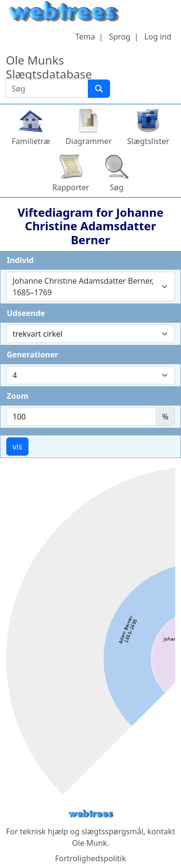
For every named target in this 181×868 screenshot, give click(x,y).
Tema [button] (85, 37)
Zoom (18, 396)
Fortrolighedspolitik (90, 858)
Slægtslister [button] (148, 141)
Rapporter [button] (70, 187)
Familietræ (31, 141)
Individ (20, 260)
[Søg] (99, 89)
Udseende (26, 313)
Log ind (158, 37)
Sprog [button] (120, 37)
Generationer (32, 355)
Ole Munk (90, 843)
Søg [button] (117, 187)
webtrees (91, 814)
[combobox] (90, 287)
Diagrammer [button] (89, 141)
